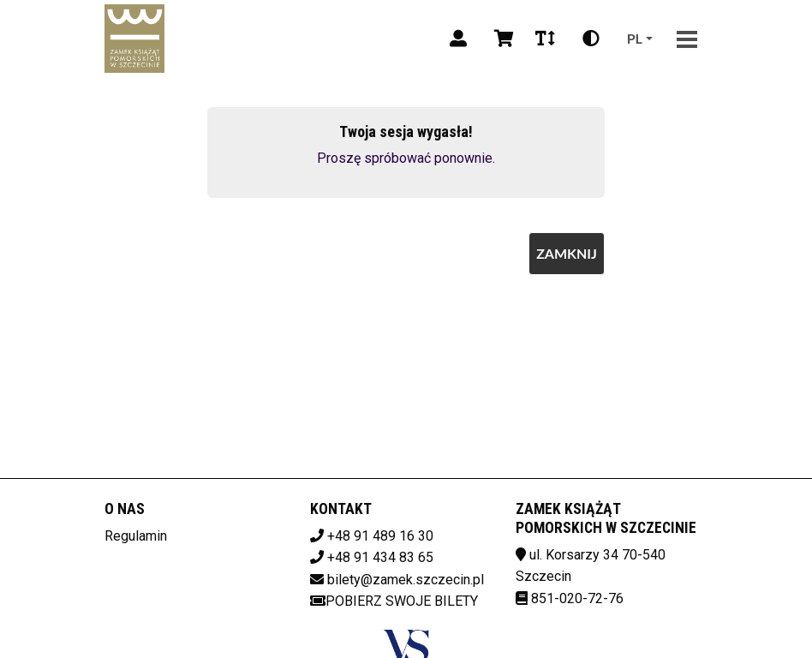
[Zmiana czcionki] (545, 39)
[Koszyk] (501, 39)
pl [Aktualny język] (635, 38)
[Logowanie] (458, 39)
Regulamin (136, 536)
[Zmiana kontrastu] (591, 39)
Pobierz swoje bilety (394, 601)
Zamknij (567, 253)
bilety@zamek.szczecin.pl (406, 580)
